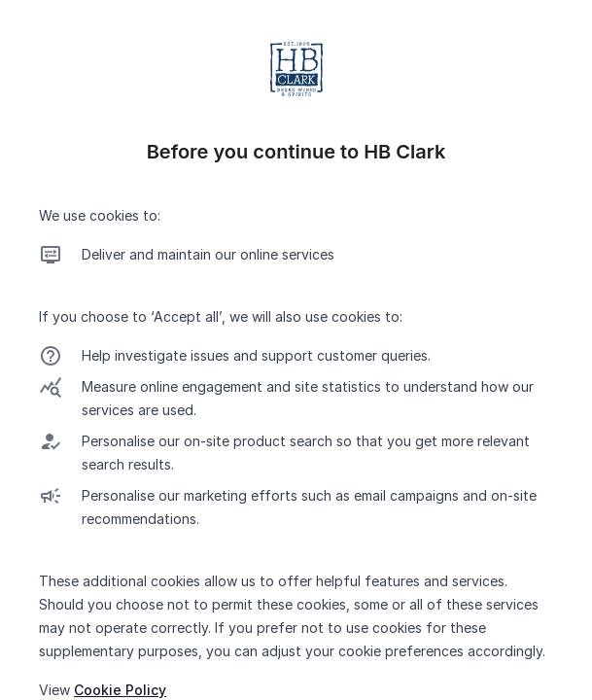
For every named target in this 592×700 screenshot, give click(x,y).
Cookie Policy (120, 690)
